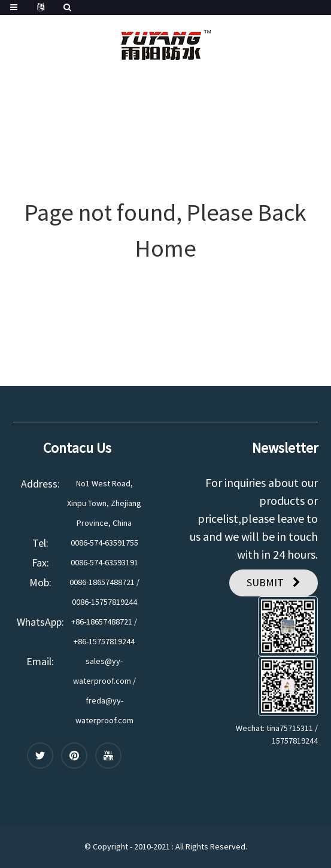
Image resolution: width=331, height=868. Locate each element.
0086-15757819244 (104, 602)
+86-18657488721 (102, 622)
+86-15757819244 (104, 641)
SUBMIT (265, 582)
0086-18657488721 (102, 582)
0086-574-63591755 (104, 543)
